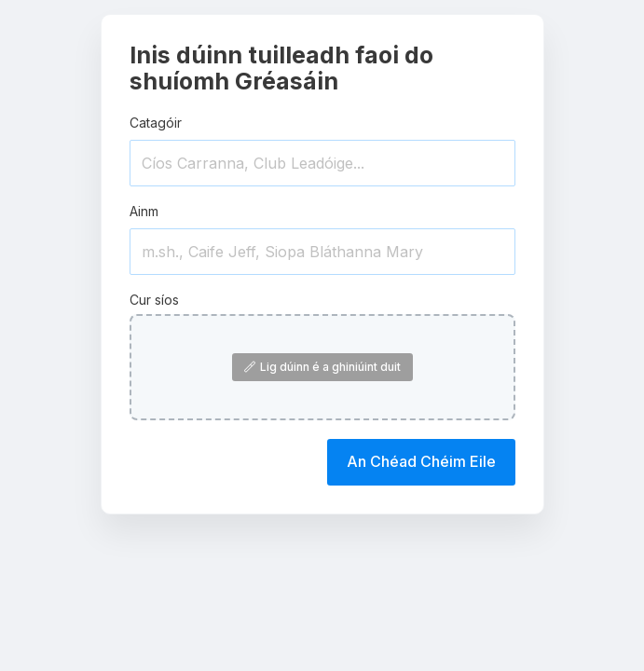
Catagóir (156, 123)
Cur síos (154, 300)
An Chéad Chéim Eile (421, 461)
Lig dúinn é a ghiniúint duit (322, 367)
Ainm (144, 211)
